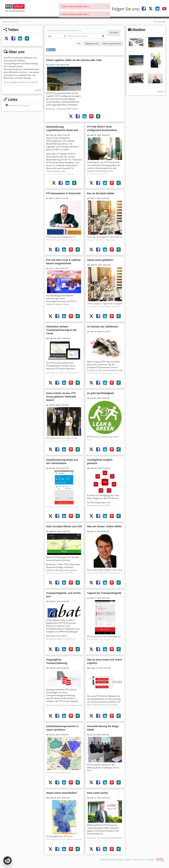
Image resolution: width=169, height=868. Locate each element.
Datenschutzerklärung (111, 860)
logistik (51, 50)
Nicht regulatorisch (112, 44)
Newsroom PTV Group (19, 105)
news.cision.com (10, 22)
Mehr (38, 90)
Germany (159, 22)
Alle (79, 44)
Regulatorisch (92, 44)
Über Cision (139, 860)
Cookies (127, 860)
